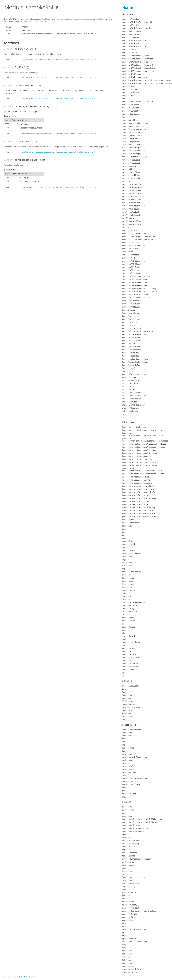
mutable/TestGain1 (131, 160)
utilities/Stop (130, 402)
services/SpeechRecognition (136, 298)
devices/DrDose (130, 90)
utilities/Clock (130, 384)
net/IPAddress (129, 169)
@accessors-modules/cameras (136, 480)
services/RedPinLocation (135, 282)
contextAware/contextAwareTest (138, 59)
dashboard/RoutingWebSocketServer (139, 68)
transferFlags (129, 794)
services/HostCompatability (136, 276)
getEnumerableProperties (135, 757)
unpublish (127, 963)
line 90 (93, 134)
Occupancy (127, 710)
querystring (128, 902)
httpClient (128, 871)
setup (125, 936)
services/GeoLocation (133, 270)
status (125, 645)
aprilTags (127, 526)
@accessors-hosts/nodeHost (136, 477)
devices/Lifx (129, 99)
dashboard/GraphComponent (135, 62)
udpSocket (127, 651)
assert (125, 813)
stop (124, 945)
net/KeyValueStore (131, 172)
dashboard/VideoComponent (135, 77)
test (124, 791)
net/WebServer (129, 218)
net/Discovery (129, 166)
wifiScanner (128, 670)
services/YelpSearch (132, 307)
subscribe (127, 954)
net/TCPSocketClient (132, 200)
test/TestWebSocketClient (135, 362)
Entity (125, 689)
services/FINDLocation (133, 261)
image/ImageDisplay (132, 139)
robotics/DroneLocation (134, 233)
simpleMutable (129, 636)
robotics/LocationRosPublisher (138, 240)
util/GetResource (131, 380)
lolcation (127, 880)
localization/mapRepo (133, 154)
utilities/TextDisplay (133, 405)
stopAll (126, 948)
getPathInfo (128, 766)
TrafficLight (129, 371)
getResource (128, 862)
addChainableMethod (132, 730)
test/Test (127, 316)
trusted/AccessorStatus (134, 374)
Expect (125, 745)
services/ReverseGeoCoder (135, 286)
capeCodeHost (129, 541)
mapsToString (129, 887)
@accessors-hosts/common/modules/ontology (144, 447)
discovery (127, 566)
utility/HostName (131, 408)
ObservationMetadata (132, 707)
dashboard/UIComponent (133, 74)
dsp (124, 569)
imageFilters (129, 593)
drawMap (126, 838)
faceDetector (129, 578)
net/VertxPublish (131, 212)
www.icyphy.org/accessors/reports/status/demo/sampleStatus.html (80, 19)
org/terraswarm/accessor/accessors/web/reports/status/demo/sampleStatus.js (56, 34)
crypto (125, 560)
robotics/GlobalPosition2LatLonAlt (140, 237)
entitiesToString (131, 844)
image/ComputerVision (133, 126)
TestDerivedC (129, 368)
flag (124, 751)
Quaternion (128, 717)
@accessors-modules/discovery (137, 483)
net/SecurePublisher (132, 191)
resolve (126, 923)
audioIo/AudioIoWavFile (134, 47)
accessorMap (128, 520)
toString (126, 960)
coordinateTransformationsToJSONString (142, 819)
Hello (125, 117)
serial (125, 630)
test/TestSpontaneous (133, 356)
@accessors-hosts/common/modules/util (141, 450)
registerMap (128, 917)
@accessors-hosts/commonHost (137, 456)
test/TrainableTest (132, 365)
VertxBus (126, 698)
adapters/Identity (131, 25)
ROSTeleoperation (131, 255)
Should (125, 788)
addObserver (128, 810)
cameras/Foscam (130, 53)
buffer (125, 535)
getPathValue (129, 769)
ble (124, 532)
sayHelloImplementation (134, 929)
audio (125, 529)
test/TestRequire (131, 353)
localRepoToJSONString (133, 877)
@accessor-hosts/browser (135, 427)
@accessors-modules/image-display (139, 492)
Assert (125, 739)
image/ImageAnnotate (132, 135)
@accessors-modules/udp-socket (138, 511)
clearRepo (127, 816)
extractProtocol (130, 853)
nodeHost (126, 890)
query (125, 899)
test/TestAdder (130, 322)
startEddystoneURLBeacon (135, 942)
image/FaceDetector (132, 132)
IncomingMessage (130, 704)
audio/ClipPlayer (131, 37)
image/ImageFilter (131, 142)
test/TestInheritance (133, 350)
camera (125, 538)
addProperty (128, 736)
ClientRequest (129, 701)
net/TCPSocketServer (132, 203)
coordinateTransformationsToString (140, 822)
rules (125, 926)
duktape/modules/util (133, 572)
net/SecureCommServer (133, 188)
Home (127, 7)
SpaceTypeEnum (129, 939)
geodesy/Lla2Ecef (131, 108)
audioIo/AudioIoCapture (134, 41)
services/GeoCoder (131, 267)
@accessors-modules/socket (136, 504)
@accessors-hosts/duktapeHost (137, 459)
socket (125, 639)
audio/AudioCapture (132, 31)
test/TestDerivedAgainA (134, 335)
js (123, 414)
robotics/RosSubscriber (134, 246)
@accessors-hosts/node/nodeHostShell (141, 465)
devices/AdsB (129, 86)
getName (126, 763)
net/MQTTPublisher (131, 175)
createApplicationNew (133, 831)
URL (124, 720)
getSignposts (129, 865)
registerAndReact (131, 908)
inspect (126, 776)
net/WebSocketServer (132, 224)
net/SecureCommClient (133, 184)
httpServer (128, 587)
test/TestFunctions (132, 341)
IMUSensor (127, 596)
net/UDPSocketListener (133, 206)
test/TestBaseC (130, 325)
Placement (127, 713)
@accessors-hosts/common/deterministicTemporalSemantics (145, 440)
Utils (125, 797)
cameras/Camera (130, 50)
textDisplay (128, 648)
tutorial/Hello (130, 377)
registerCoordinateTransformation (139, 911)
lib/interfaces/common (133, 602)
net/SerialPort (130, 197)
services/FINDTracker (133, 264)
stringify (127, 951)
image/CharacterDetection (135, 123)
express (126, 850)
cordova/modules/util (133, 553)
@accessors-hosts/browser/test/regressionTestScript (143, 434)
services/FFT (129, 258)
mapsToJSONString (131, 883)
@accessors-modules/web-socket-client (141, 514)
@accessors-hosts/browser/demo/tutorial (143, 430)
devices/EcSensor (131, 93)
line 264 (93, 78)
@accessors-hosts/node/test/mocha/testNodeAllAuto (142, 470)
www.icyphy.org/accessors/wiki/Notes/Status (29, 22)
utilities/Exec (130, 390)
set (124, 932)
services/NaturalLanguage (135, 279)
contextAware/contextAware (136, 56)
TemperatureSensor (131, 313)
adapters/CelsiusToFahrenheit (137, 22)
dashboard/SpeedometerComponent (138, 71)
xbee (124, 673)
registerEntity (130, 914)
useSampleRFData (130, 972)
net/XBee (126, 227)
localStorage (129, 609)
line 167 (93, 187)
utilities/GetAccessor (133, 393)
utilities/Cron (130, 387)
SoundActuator (129, 310)
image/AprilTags (130, 120)
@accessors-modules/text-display (139, 508)
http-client (128, 584)
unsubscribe (128, 966)
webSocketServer (130, 667)
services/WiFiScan (131, 304)
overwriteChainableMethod (135, 779)
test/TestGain (129, 344)
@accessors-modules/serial (136, 501)
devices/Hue (128, 96)
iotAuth (126, 599)
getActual (127, 754)
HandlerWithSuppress (132, 114)
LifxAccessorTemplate (133, 148)
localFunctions (130, 606)
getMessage (128, 760)
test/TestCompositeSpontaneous (138, 331)
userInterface (129, 655)
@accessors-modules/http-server (138, 489)
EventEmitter (129, 847)
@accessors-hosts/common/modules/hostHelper (145, 444)
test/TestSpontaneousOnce (135, 359)
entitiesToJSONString (133, 841)
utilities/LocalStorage (134, 396)
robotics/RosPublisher (133, 243)
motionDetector (130, 612)
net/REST (126, 181)
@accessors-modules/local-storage (139, 498)
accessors (127, 807)
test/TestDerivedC (131, 338)
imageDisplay (129, 590)
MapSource (127, 695)
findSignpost (129, 856)
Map (124, 692)
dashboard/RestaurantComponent (138, 65)
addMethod (127, 733)
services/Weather (131, 301)
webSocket (127, 661)
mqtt (124, 615)
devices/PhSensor (131, 105)
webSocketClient (130, 664)
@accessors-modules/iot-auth (137, 495)
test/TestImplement (132, 347)
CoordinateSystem (131, 686)
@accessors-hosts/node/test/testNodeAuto (143, 474)
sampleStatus (129, 627)
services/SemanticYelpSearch (137, 295)
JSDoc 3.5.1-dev (30, 977)
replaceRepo (128, 920)
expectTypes (128, 748)
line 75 (93, 152)
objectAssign (129, 621)
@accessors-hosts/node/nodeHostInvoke (141, 462)
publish (126, 896)
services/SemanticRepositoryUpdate (140, 292)
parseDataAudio (130, 893)
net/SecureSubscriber (133, 194)
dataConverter (129, 563)
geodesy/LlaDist (130, 111)
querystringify (130, 905)
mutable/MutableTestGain (135, 157)
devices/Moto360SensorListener (138, 102)
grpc (124, 868)
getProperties (129, 772)
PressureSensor (130, 230)
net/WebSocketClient (132, 221)
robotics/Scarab (130, 249)
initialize (128, 874)
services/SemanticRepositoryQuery (139, 289)
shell (125, 633)
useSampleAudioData (132, 969)
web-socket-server (131, 658)
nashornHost (128, 618)
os (123, 624)
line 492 (93, 59)
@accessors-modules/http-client (138, 486)
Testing (126, 957)
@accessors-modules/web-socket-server (141, 517)
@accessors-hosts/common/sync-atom (140, 453)
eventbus (126, 575)
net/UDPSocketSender (132, 209)
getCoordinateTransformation (137, 859)
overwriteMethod (130, 782)
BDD (124, 742)
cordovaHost (128, 557)
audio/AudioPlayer (131, 34)
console (126, 547)
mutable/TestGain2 (131, 163)
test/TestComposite (132, 328)
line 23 (93, 34)
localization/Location (133, 151)
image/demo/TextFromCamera (136, 129)
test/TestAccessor (131, 319)
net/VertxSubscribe (132, 215)
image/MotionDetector (133, 145)
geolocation (128, 581)
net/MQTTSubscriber (132, 178)
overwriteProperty (131, 785)
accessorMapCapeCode (132, 523)
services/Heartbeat (132, 273)
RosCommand (128, 252)
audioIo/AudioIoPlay (132, 44)
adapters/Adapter (131, 19)
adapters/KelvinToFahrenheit (137, 28)
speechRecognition (131, 642)
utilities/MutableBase (133, 399)
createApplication (131, 825)
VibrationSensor (130, 411)
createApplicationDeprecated (137, 828)
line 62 (93, 98)
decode (125, 834)
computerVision (130, 544)
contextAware (129, 550)
